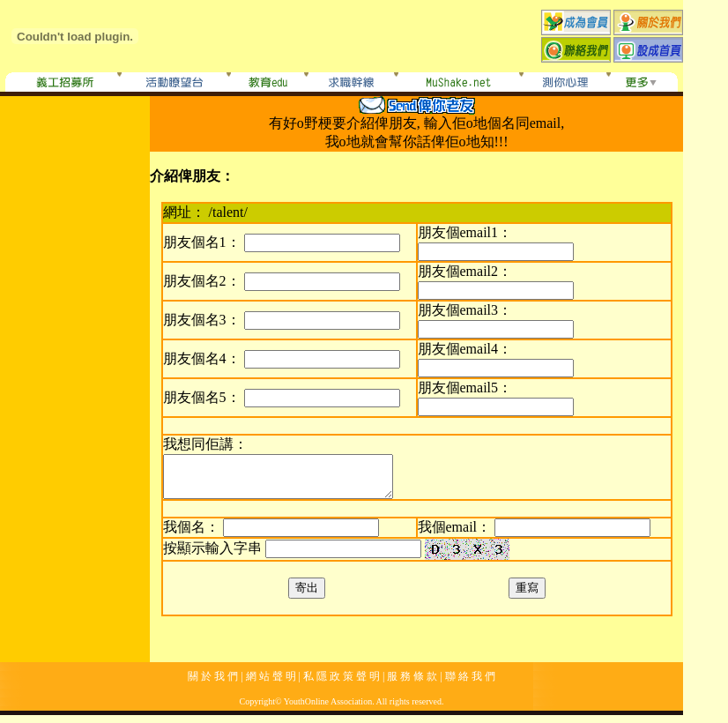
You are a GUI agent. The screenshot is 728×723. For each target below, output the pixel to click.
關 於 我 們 (213, 684)
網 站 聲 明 (271, 684)
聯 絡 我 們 (470, 684)
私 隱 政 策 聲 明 (342, 684)
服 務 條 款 (412, 684)
